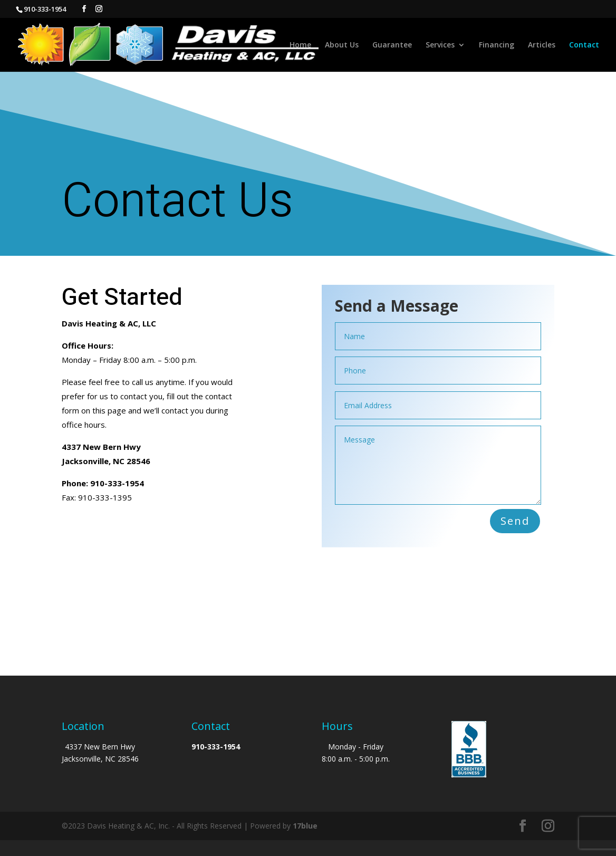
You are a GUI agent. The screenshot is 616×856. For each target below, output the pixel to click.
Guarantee (392, 45)
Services (440, 45)
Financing (497, 45)
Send (515, 521)
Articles (542, 45)
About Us (342, 45)
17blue (305, 826)
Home (300, 45)
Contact (584, 45)
